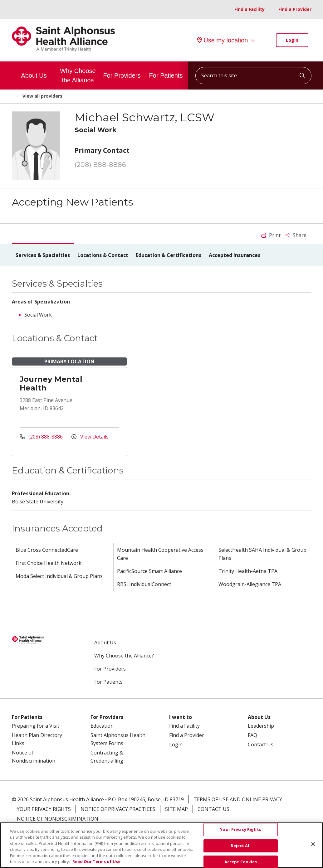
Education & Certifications (169, 255)
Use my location (223, 40)
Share (296, 235)
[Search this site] (253, 76)
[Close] (313, 847)
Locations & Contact (103, 255)
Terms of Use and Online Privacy (238, 799)
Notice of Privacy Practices (118, 809)
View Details (90, 437)
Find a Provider (295, 9)
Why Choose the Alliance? (124, 656)
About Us (34, 70)
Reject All (240, 849)
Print (271, 235)
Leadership (261, 726)
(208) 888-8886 (100, 165)
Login (292, 40)
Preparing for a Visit (36, 726)
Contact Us (261, 744)
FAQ (252, 735)
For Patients (166, 70)
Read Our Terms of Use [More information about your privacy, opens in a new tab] (96, 865)
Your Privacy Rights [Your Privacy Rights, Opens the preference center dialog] (240, 833)
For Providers (122, 70)
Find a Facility (250, 9)
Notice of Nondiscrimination (58, 819)
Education (102, 726)
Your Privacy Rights (44, 809)
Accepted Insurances (235, 255)
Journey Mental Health (51, 383)
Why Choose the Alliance (78, 73)
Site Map (176, 809)
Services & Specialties (43, 255)
